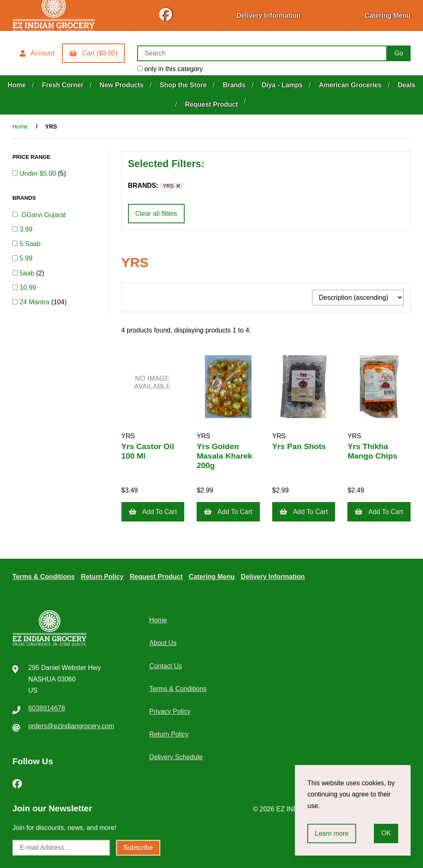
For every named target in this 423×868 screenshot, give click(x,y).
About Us (163, 643)
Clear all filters (156, 214)
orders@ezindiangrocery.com (71, 726)
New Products (122, 85)
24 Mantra (35, 302)
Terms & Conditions (44, 577)
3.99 (26, 229)
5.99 (26, 258)
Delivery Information (269, 16)
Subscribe (138, 848)
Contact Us (165, 666)
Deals (407, 85)
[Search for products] (262, 53)
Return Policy (102, 577)
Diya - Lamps (282, 85)
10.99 (28, 288)
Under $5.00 (39, 173)
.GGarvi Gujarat (43, 215)
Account (37, 53)
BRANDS (25, 198)
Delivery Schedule (176, 757)
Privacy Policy (170, 711)
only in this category (170, 69)
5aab (28, 273)
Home (17, 85)
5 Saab (30, 244)
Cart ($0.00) (93, 53)
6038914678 (46, 708)
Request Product (211, 104)
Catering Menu (388, 16)
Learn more (332, 833)
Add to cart (153, 512)
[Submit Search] (399, 53)
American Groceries (350, 85)
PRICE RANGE (32, 157)
